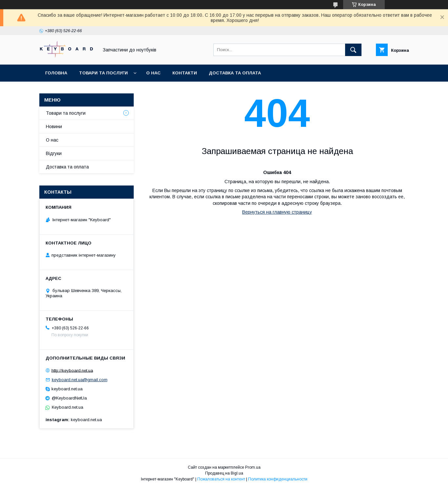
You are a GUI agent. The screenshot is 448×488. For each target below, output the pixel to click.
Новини (54, 127)
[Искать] (353, 50)
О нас (153, 73)
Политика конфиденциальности (278, 479)
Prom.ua (253, 467)
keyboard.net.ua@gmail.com (80, 380)
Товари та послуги (103, 73)
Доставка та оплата (235, 73)
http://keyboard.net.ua (72, 370)
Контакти (185, 73)
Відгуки (54, 153)
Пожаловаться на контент (221, 479)
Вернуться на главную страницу (277, 212)
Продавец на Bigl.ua (224, 473)
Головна (56, 73)
